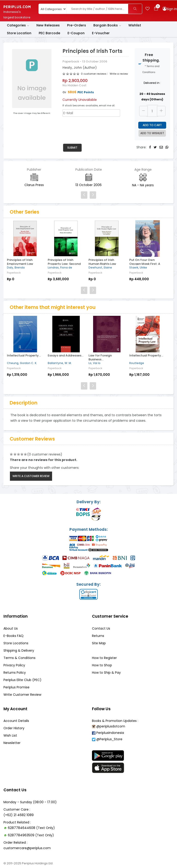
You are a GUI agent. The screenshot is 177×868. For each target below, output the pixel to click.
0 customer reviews (94, 74)
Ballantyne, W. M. (60, 363)
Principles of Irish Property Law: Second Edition (64, 264)
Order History (14, 728)
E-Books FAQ (13, 636)
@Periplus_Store (107, 739)
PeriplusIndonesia (108, 733)
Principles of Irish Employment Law (20, 262)
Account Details (16, 721)
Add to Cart (152, 125)
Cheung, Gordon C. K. (22, 363)
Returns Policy (15, 673)
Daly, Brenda (16, 267)
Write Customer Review (22, 695)
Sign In (172, 9)
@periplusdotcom (109, 726)
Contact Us (101, 628)
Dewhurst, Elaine (100, 267)
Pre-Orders (77, 25)
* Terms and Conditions (151, 69)
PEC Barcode (49, 33)
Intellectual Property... (24, 355)
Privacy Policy (14, 665)
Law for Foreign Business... (100, 357)
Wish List (10, 735)
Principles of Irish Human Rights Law (102, 262)
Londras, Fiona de (60, 267)
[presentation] (97, 128)
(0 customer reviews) (45, 454)
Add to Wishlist (152, 133)
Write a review (119, 74)
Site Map (99, 643)
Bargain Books (107, 25)
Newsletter (12, 743)
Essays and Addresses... (66, 355)
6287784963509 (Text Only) (31, 835)
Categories (18, 25)
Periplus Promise (16, 687)
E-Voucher (101, 33)
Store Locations (16, 643)
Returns (98, 636)
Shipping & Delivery (19, 650)
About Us (11, 628)
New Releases (48, 25)
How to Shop (102, 665)
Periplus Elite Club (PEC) (22, 680)
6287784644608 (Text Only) (31, 828)
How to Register (104, 658)
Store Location (19, 33)
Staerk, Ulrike (138, 267)
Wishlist (135, 25)
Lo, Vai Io (94, 363)
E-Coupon (76, 33)
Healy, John (73, 68)
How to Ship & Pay (106, 673)
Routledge (137, 363)
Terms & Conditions (19, 658)
